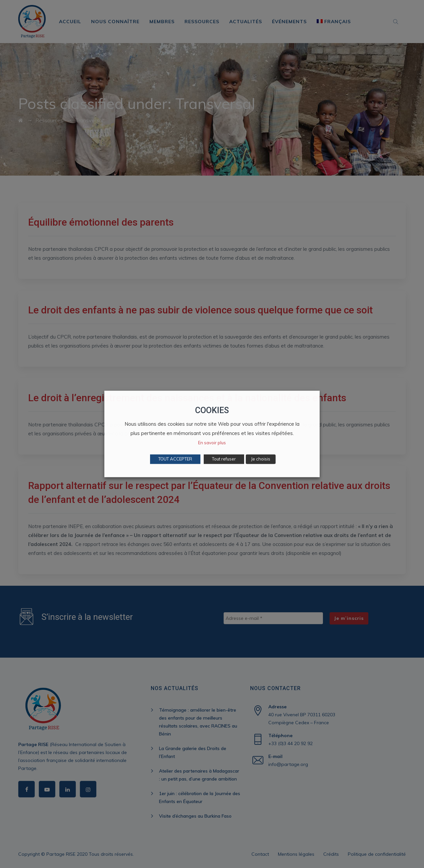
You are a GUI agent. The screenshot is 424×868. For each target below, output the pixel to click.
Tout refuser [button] (224, 459)
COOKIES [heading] (212, 410)
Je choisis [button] (261, 459)
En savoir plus (212, 443)
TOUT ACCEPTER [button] (175, 459)
